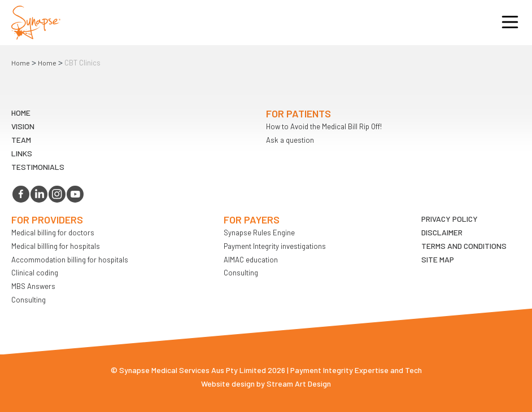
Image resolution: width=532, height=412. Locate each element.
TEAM (21, 140)
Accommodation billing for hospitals (70, 260)
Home (21, 63)
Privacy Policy (450, 219)
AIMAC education (251, 260)
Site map (438, 259)
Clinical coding (35, 273)
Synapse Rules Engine (259, 233)
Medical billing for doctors (53, 233)
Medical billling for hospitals (56, 246)
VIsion (23, 126)
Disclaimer (442, 232)
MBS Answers (33, 286)
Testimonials (38, 167)
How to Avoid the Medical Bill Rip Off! (324, 126)
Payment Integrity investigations (275, 246)
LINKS (22, 153)
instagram (57, 194)
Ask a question (290, 140)
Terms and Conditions (464, 246)
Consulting (29, 300)
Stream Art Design (299, 383)
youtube (75, 194)
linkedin (39, 194)
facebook (21, 194)
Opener (510, 23)
